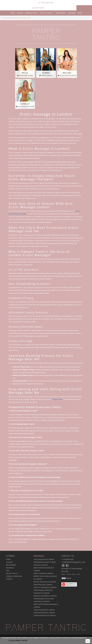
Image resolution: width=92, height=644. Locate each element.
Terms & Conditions (14, 576)
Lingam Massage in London (45, 616)
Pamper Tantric (57, 399)
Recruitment (61, 13)
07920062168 (46, 3)
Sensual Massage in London (45, 596)
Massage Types (32, 13)
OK (88, 641)
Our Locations (47, 13)
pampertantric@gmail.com (74, 562)
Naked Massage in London (44, 613)
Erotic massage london (23, 18)
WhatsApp (38, 8)
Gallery (20, 13)
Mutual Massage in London (45, 582)
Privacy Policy (12, 574)
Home (13, 13)
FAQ (8, 571)
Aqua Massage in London (44, 560)
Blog (80, 13)
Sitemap (9, 579)
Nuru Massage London (43, 585)
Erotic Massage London (44, 574)
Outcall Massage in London (45, 588)
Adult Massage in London (44, 610)
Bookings (72, 13)
